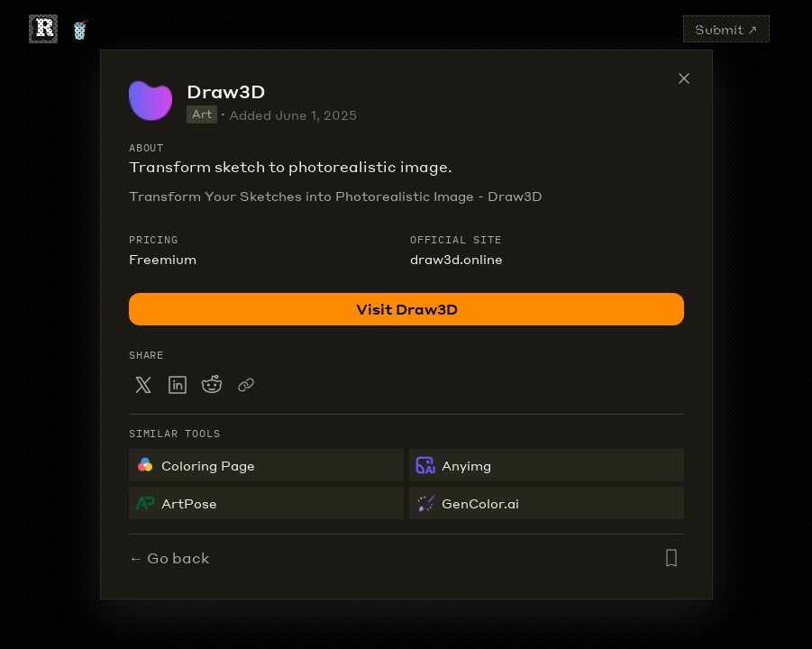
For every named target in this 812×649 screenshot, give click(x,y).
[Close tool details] (684, 78)
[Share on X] (143, 385)
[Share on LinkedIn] (178, 385)
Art (202, 114)
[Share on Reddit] (212, 385)
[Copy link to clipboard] (246, 385)
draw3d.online (456, 259)
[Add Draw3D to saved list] (671, 558)
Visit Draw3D (406, 309)
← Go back (169, 558)
